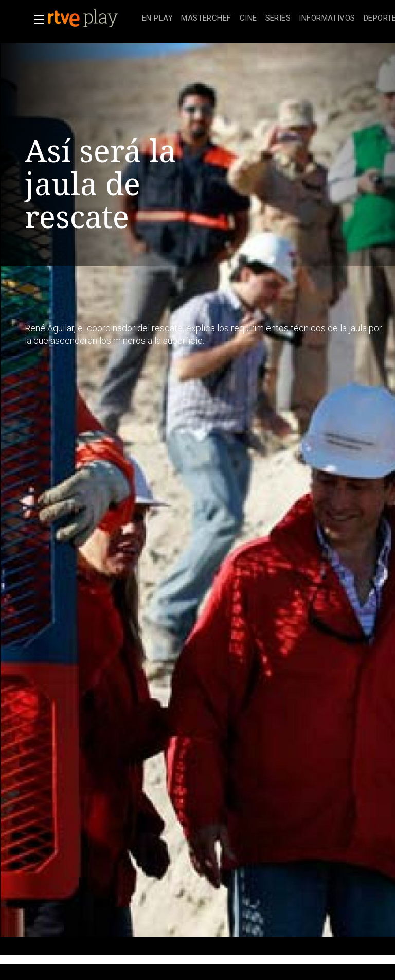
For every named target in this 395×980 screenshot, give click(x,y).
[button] (36, 20)
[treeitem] (157, 19)
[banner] (93, 19)
